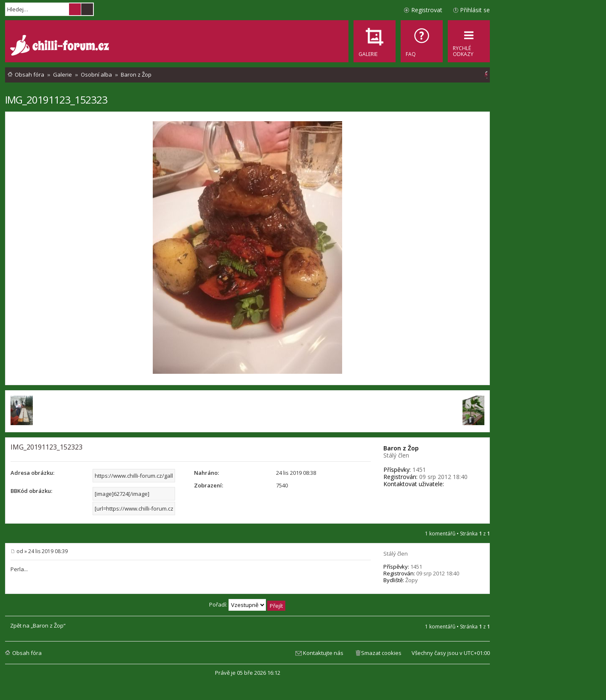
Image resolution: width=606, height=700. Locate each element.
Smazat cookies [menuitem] (381, 653)
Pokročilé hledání (87, 9)
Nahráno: (206, 473)
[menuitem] (422, 41)
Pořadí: (247, 604)
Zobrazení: (209, 485)
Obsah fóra (27, 653)
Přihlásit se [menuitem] (475, 10)
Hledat (75, 9)
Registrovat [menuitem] (427, 10)
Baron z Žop (401, 448)
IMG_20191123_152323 (56, 100)
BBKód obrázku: (31, 491)
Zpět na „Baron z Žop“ (38, 626)
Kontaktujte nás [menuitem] (323, 653)
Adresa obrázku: (32, 473)
